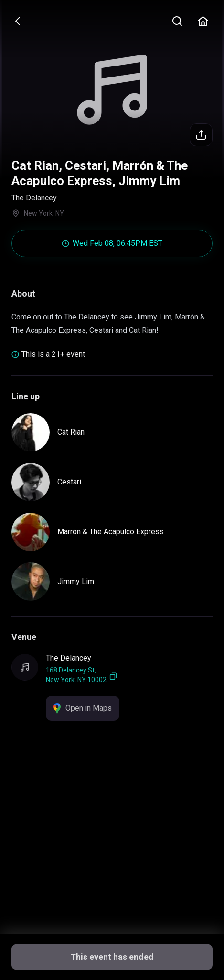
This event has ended (112, 957)
